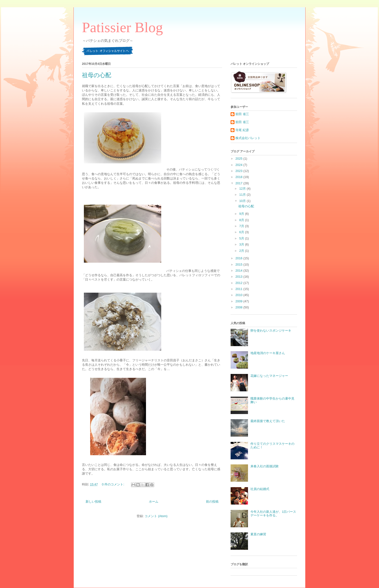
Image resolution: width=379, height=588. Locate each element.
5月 (242, 238)
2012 (239, 283)
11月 (243, 195)
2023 (239, 171)
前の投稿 (212, 502)
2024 (239, 165)
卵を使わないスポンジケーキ (271, 331)
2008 (239, 307)
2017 (239, 183)
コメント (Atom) (156, 516)
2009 (239, 301)
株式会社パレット (248, 138)
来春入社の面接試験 (265, 466)
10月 (243, 201)
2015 (239, 264)
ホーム (154, 502)
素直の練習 (258, 534)
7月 (242, 226)
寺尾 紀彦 (242, 130)
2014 (239, 271)
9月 (242, 214)
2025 (239, 159)
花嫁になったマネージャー (269, 376)
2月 (242, 251)
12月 (243, 189)
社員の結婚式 (260, 489)
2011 (239, 289)
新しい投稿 (93, 502)
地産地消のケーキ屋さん (268, 353)
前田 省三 (242, 114)
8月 (242, 220)
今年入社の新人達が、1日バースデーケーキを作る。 (273, 514)
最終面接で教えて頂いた (268, 421)
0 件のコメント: (113, 484)
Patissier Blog (122, 27)
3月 (242, 244)
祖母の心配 (97, 75)
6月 (242, 232)
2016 (239, 258)
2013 (239, 277)
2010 (239, 295)
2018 (239, 177)
